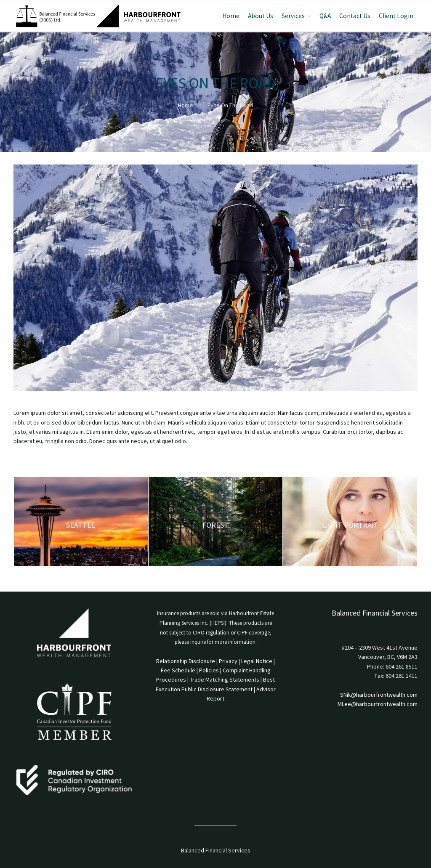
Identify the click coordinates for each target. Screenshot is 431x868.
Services (293, 16)
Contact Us (355, 16)
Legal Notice (257, 661)
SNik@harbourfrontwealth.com (379, 695)
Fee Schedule (178, 670)
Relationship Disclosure (186, 661)
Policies (209, 670)
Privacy (228, 661)
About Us (261, 16)
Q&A (325, 16)
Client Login (396, 16)
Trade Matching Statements (225, 680)
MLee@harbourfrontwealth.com (378, 704)
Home (231, 16)
